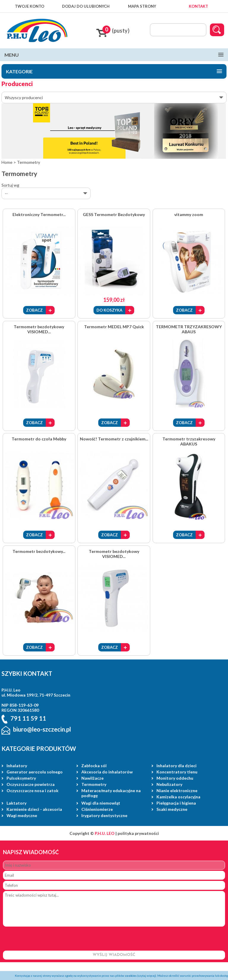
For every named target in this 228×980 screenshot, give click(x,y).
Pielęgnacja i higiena (176, 803)
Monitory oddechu (175, 778)
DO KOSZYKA (109, 310)
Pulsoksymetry (21, 778)
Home (7, 162)
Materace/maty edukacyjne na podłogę (111, 793)
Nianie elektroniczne (177, 790)
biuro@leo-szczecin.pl (42, 729)
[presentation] (48, 939)
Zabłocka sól (94, 766)
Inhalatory (17, 766)
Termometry (94, 784)
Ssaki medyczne (172, 809)
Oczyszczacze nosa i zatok (33, 790)
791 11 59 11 (28, 719)
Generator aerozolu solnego (35, 772)
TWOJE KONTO (30, 6)
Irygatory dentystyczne (104, 815)
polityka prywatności (138, 833)
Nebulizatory (169, 784)
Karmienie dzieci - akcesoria (34, 809)
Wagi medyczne (22, 815)
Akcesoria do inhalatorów (107, 772)
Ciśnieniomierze (97, 809)
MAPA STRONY (142, 6)
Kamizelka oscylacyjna (178, 797)
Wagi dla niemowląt (101, 803)
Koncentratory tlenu (177, 772)
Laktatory (16, 803)
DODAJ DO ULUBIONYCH (86, 6)
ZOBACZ (34, 310)
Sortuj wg (10, 185)
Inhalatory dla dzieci (176, 766)
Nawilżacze (92, 778)
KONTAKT (198, 6)
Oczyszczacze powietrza (31, 784)
